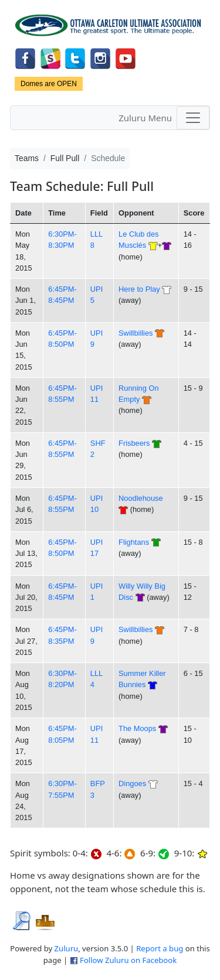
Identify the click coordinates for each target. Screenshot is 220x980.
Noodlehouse (141, 498)
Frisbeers (134, 443)
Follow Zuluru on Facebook (128, 960)
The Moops (137, 728)
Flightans (134, 542)
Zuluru (67, 948)
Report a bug (160, 948)
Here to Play (139, 289)
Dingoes (132, 783)
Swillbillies (136, 333)
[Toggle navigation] (193, 118)
